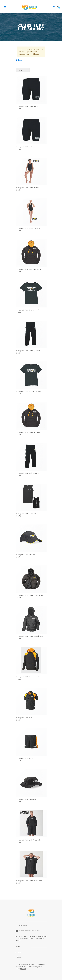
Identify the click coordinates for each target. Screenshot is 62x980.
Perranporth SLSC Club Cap (25, 555)
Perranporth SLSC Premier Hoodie (28, 677)
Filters (19, 60)
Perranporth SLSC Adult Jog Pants (27, 473)
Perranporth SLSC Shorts (24, 758)
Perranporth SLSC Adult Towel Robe (28, 840)
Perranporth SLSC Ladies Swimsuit (28, 228)
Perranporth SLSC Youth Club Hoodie (29, 432)
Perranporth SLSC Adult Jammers (27, 147)
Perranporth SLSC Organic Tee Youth (29, 310)
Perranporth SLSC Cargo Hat (26, 799)
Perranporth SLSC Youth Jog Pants (28, 351)
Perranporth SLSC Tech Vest (26, 514)
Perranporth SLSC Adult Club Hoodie (28, 269)
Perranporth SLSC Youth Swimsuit (27, 188)
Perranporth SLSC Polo (24, 718)
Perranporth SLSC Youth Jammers (27, 106)
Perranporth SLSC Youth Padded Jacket (29, 636)
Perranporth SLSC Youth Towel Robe (29, 881)
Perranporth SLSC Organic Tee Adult (28, 391)
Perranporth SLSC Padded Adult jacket (29, 595)
